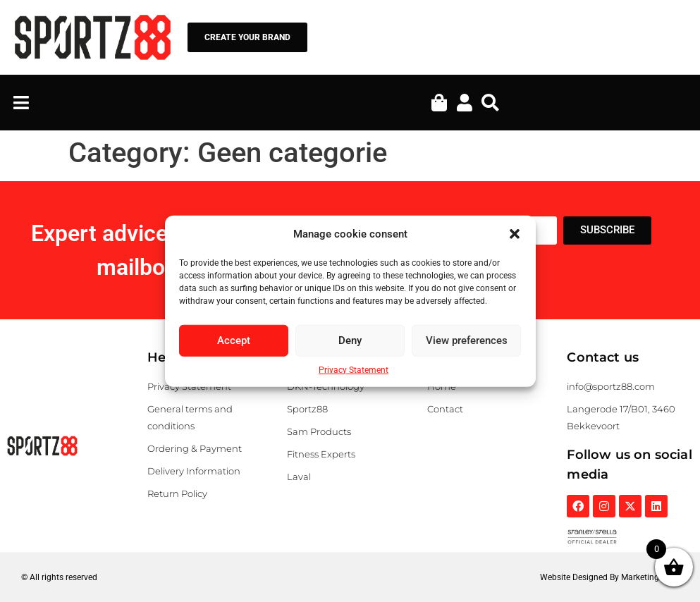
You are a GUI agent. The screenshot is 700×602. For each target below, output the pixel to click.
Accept (234, 340)
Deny (350, 340)
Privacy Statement (354, 369)
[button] (515, 234)
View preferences (467, 340)
